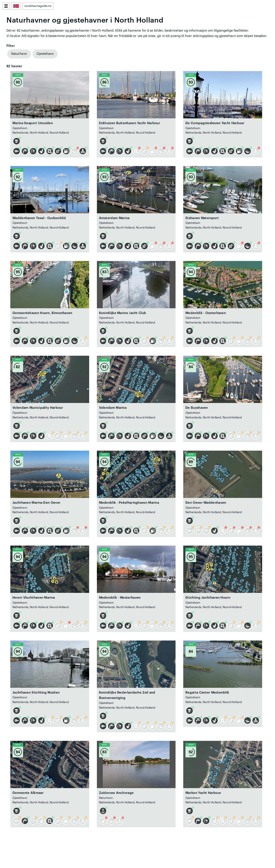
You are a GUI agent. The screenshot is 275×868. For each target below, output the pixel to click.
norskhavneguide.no (38, 6)
